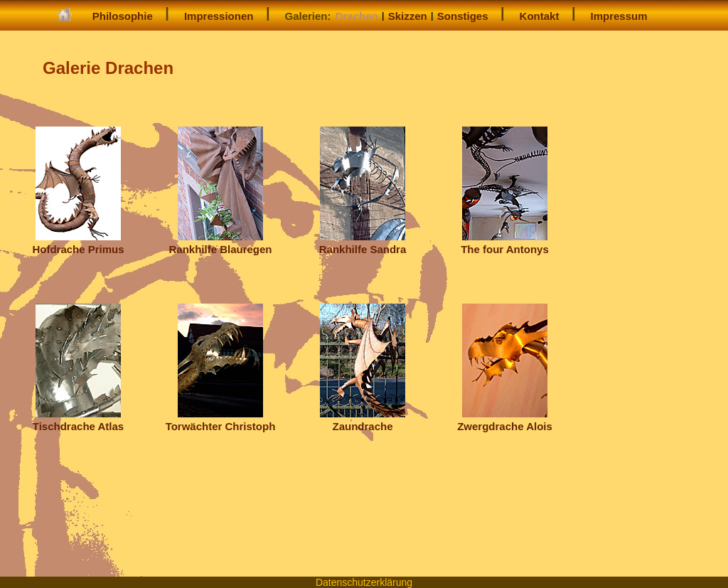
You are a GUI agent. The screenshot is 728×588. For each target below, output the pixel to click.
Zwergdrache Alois (505, 420)
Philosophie (123, 16)
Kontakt (540, 16)
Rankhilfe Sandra (363, 243)
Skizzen (408, 16)
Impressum (619, 16)
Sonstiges (463, 16)
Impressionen (219, 16)
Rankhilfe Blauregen (220, 243)
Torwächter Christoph (221, 420)
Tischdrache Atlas (78, 420)
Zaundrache (363, 420)
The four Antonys (505, 243)
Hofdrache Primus (78, 243)
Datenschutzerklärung (364, 582)
